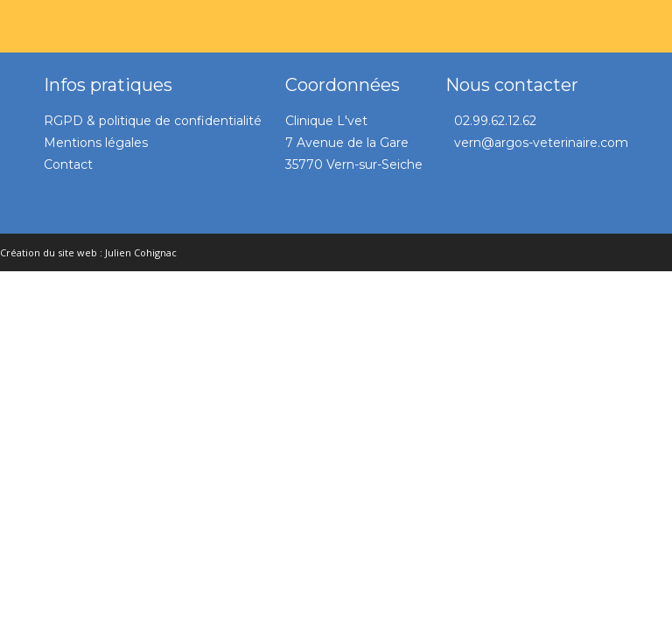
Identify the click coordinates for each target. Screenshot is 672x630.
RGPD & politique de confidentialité (153, 121)
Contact (68, 164)
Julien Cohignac (141, 252)
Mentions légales (96, 143)
